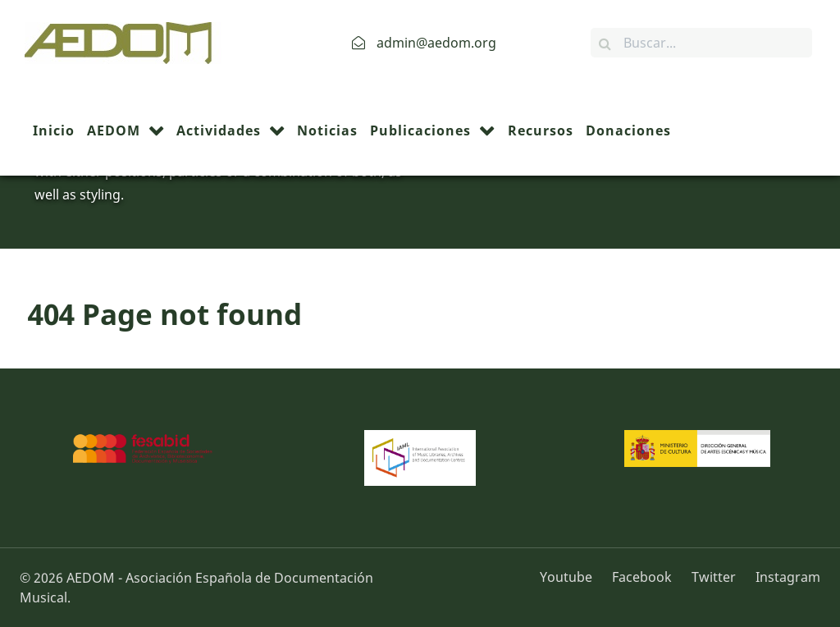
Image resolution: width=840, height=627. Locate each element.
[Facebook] (644, 577)
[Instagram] (784, 577)
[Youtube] (572, 577)
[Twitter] (715, 577)
